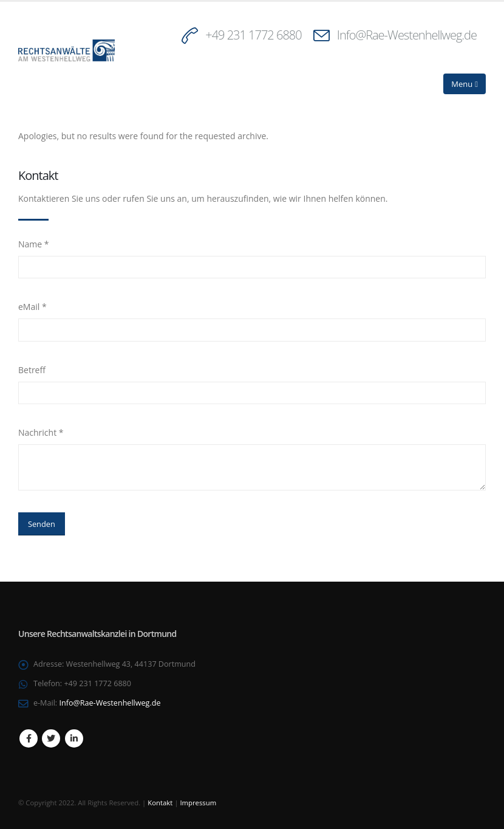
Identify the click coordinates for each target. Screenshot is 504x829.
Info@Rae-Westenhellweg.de (407, 35)
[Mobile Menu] (465, 84)
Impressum (198, 803)
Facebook (29, 738)
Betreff (32, 370)
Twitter (51, 738)
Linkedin (74, 738)
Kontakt (160, 803)
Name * (34, 244)
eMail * (32, 307)
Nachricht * (41, 432)
